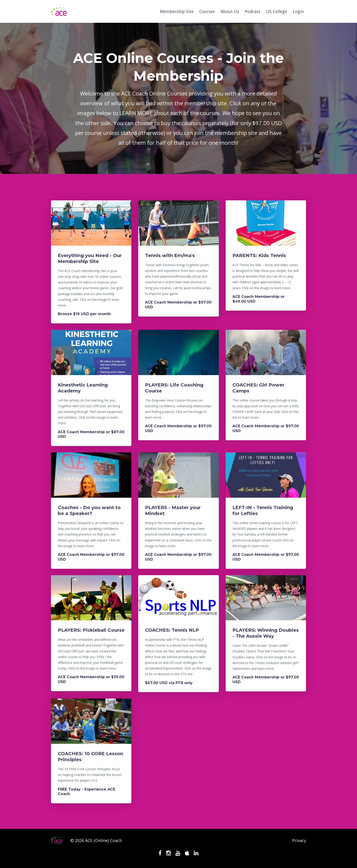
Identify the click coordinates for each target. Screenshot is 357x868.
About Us (230, 11)
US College (277, 11)
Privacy (299, 840)
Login (298, 11)
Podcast (253, 11)
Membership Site (177, 11)
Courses (207, 11)
